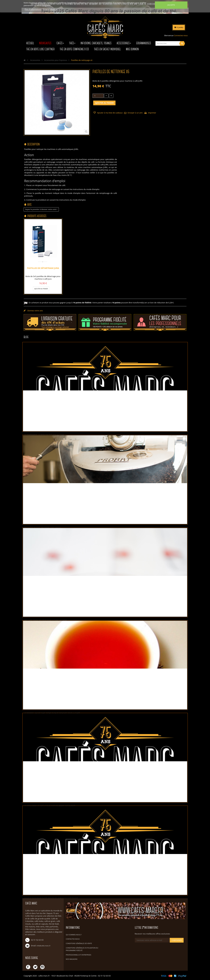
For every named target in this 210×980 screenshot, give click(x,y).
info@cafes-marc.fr (43, 946)
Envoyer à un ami (135, 113)
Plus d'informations (33, 9)
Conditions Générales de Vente (79, 943)
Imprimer (152, 113)
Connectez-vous (181, 35)
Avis (29, 205)
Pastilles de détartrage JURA (43, 268)
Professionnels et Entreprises (79, 955)
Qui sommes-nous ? (74, 935)
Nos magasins (72, 959)
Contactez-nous (73, 939)
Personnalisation (50, 9)
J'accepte (171, 5)
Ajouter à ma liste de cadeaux (110, 113)
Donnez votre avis (35, 311)
